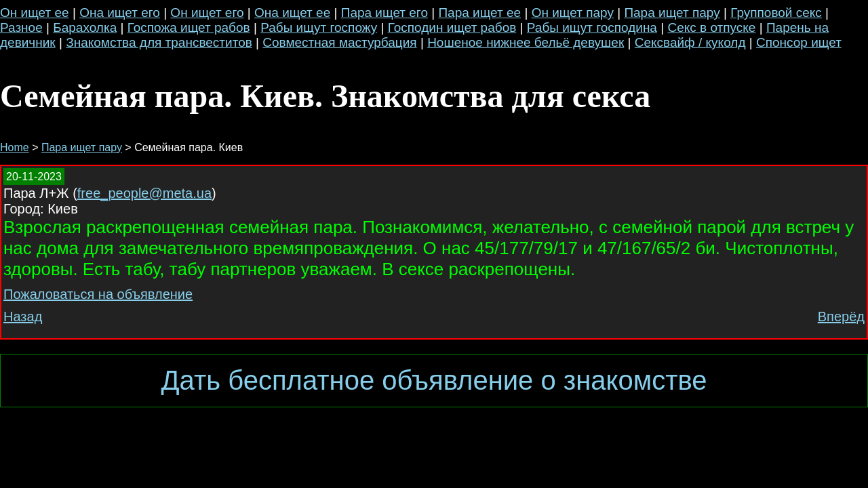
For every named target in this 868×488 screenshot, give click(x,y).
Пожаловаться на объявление (98, 294)
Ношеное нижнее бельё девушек (526, 42)
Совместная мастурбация (339, 42)
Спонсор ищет (799, 42)
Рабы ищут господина (592, 27)
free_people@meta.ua (144, 193)
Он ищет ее (35, 13)
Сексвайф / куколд (690, 42)
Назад (23, 317)
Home (15, 147)
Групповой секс (776, 13)
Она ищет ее (292, 13)
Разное (21, 27)
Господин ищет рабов (452, 27)
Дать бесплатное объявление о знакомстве (434, 380)
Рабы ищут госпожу (319, 27)
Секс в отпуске (711, 27)
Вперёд (841, 317)
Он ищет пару (573, 13)
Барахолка (85, 27)
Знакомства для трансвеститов (159, 42)
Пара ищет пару (672, 13)
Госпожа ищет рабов (189, 27)
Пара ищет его (384, 13)
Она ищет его (120, 13)
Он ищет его (207, 13)
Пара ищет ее (479, 13)
